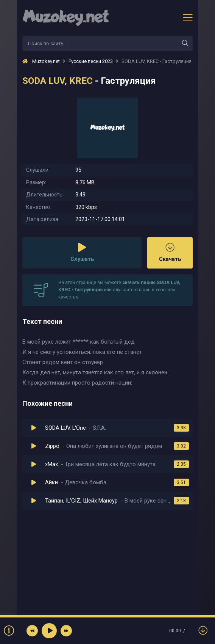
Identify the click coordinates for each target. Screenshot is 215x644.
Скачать (170, 252)
